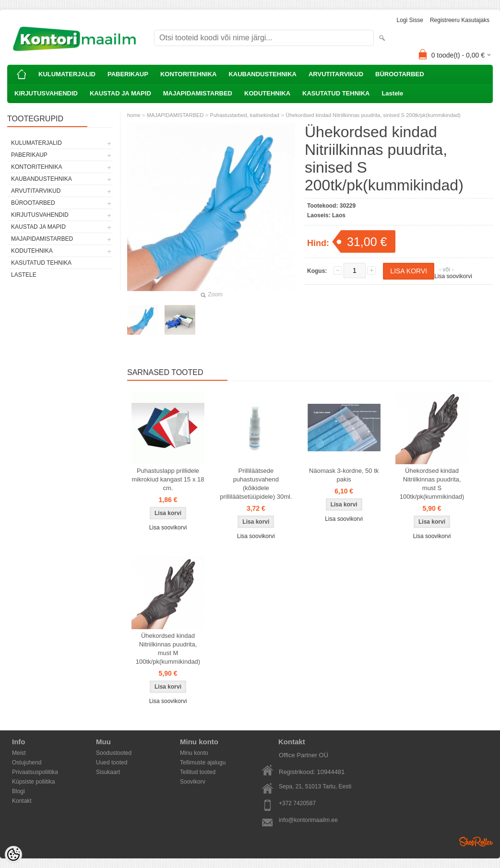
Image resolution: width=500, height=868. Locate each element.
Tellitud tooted (198, 772)
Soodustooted (114, 753)
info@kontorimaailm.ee (308, 820)
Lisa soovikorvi (453, 276)
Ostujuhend (27, 762)
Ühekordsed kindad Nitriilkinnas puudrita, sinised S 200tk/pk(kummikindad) (373, 115)
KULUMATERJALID (67, 74)
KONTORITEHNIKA (188, 74)
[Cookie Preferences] (13, 855)
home (134, 115)
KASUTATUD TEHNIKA (336, 93)
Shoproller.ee (476, 842)
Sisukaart (108, 772)
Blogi (18, 791)
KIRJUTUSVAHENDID (46, 93)
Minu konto (194, 753)
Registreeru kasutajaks (460, 20)
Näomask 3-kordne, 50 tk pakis (344, 475)
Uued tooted (112, 762)
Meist (19, 753)
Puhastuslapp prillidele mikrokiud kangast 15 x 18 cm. (168, 479)
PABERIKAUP (128, 74)
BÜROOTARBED (400, 74)
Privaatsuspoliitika (35, 772)
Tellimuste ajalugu (203, 762)
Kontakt (22, 801)
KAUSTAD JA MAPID (120, 93)
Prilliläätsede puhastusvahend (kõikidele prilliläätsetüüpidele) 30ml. (256, 484)
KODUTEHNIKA (267, 93)
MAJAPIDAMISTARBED (198, 93)
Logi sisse (410, 20)
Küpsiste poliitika (33, 782)
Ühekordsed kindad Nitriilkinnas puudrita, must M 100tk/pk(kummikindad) (168, 649)
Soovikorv (193, 782)
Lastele (392, 93)
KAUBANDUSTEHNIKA (262, 74)
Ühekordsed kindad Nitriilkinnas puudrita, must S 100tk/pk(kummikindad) (432, 484)
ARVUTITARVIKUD (336, 74)
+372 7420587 (297, 803)
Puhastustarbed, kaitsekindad (245, 115)
